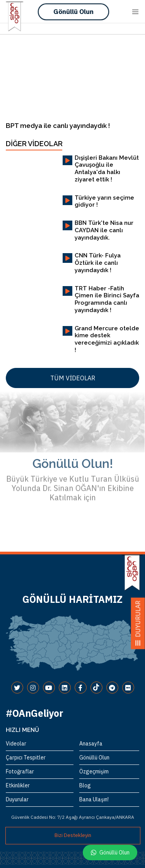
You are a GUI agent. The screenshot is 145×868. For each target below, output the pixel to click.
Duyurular (17, 799)
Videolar (16, 744)
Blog (85, 785)
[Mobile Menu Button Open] (135, 12)
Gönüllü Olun (73, 12)
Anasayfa (91, 744)
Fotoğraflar (20, 771)
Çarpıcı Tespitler (26, 758)
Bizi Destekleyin (73, 835)
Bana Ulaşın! (94, 799)
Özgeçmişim (94, 771)
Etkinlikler (18, 785)
